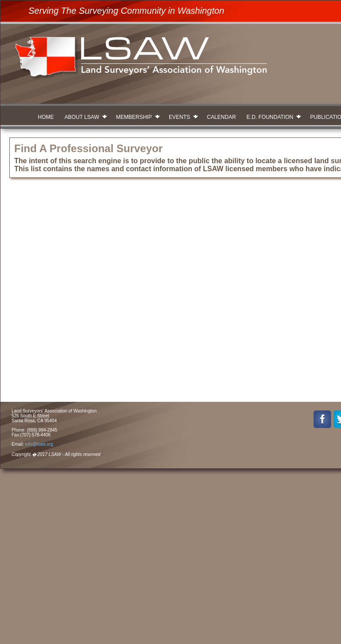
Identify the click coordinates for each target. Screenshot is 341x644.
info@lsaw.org (39, 444)
